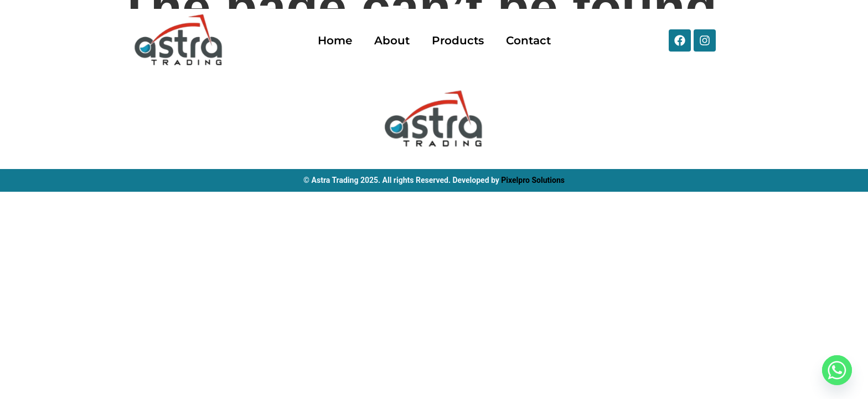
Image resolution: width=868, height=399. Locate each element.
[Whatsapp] (837, 370)
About (392, 40)
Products (458, 40)
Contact (528, 40)
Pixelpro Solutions (533, 180)
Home (335, 40)
